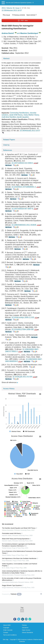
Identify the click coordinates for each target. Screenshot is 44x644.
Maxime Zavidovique (29, 33)
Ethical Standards (27, 632)
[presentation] (14, 96)
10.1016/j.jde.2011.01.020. (25, 377)
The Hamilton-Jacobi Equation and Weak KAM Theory (20, 528)
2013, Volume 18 (8, 8)
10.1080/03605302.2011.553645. (27, 225)
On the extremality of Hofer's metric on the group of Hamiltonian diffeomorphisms (22, 579)
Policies (24, 625)
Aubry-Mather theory (31, 115)
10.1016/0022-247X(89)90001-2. (26, 187)
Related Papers (9, 140)
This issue (6, 15)
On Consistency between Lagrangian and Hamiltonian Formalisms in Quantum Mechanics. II (19, 545)
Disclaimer (25, 628)
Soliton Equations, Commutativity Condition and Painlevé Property (20, 565)
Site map (6, 639)
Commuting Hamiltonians (19, 113)
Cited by (6, 145)
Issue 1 (18, 8)
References (8, 150)
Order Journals (8, 630)
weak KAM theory (16, 115)
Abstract (6, 58)
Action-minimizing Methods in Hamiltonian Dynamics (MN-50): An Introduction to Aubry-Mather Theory (22, 572)
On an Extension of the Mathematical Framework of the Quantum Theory (22, 552)
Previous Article (18, 15)
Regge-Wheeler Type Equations (13, 585)
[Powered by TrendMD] (12, 594)
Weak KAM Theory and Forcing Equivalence (16, 539)
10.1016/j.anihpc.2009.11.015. (26, 317)
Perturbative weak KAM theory (12, 533)
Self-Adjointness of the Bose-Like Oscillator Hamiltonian (20, 558)
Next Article (31, 15)
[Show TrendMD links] (41, 594)
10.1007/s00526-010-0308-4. (25, 163)
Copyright (6, 628)
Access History (9, 389)
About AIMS (7, 625)
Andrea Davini (8, 33)
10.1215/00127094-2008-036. (25, 329)
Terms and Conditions (10, 635)
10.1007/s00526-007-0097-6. (25, 209)
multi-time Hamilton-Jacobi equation (15, 117)
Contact (6, 632)
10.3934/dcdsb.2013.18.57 (12, 10)
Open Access (26, 630)
